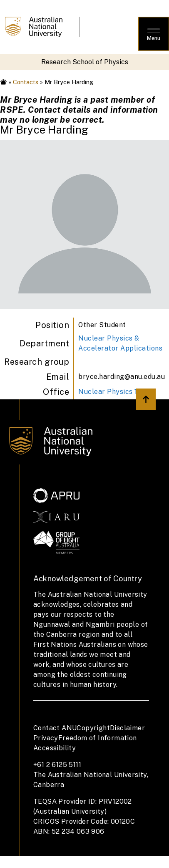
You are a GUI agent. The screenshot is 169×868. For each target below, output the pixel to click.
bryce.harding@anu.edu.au (122, 377)
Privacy (46, 738)
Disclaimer (127, 728)
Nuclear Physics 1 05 (113, 392)
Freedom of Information (98, 738)
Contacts (26, 82)
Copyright (93, 728)
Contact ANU (55, 728)
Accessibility (55, 748)
